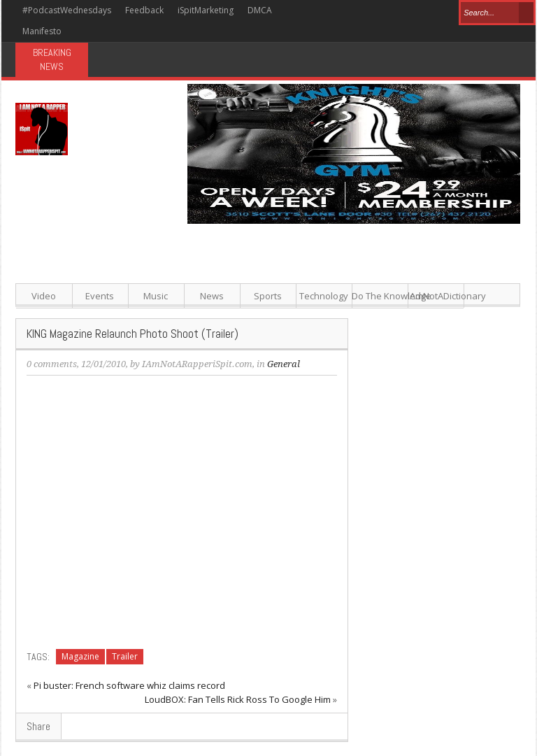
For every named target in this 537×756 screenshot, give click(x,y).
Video (44, 296)
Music (156, 296)
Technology (324, 296)
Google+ (400, 12)
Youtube (424, 12)
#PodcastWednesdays (67, 10)
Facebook (331, 12)
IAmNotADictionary (436, 296)
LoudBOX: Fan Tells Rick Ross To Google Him (238, 699)
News (212, 296)
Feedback (144, 10)
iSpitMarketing (206, 10)
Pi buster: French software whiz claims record (129, 685)
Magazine (80, 656)
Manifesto (42, 31)
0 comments (52, 364)
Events (100, 296)
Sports (268, 296)
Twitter (353, 12)
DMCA (260, 10)
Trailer (125, 656)
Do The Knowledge (380, 296)
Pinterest (377, 12)
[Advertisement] (355, 322)
